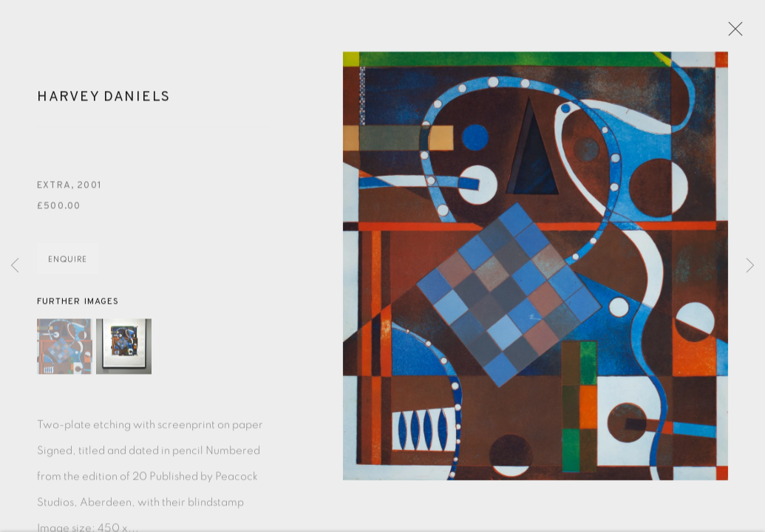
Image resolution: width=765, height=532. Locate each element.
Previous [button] (15, 266)
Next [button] (750, 266)
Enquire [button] (68, 264)
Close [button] (732, 33)
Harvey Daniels (104, 101)
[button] (65, 351)
